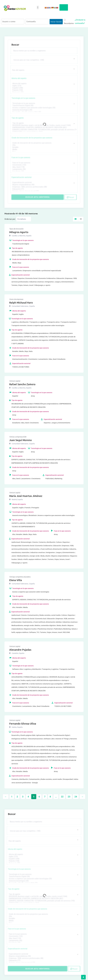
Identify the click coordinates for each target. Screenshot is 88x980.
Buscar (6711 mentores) (38, 197)
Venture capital (15, 381)
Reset (70, 197)
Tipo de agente (18, 118)
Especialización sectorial (22, 177)
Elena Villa (16, 580)
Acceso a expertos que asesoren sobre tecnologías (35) (44, 107)
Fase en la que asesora (21, 157)
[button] (38, 7)
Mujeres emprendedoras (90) (44, 184)
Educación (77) (44, 189)
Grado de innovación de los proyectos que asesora (32, 137)
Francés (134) (44, 90)
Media (44, 149)
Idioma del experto (19, 78)
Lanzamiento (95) (44, 169)
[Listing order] (24, 219)
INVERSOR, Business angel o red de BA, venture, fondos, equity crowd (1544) (44, 125)
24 (76, 796)
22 (62, 796)
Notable (44, 147)
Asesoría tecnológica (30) (44, 110)
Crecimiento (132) (44, 165)
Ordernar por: (10, 219)
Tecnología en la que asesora (23, 98)
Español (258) (44, 88)
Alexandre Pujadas (20, 649)
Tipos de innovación (16, 229)
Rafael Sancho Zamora (22, 384)
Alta (44, 145)
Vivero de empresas (16, 299)
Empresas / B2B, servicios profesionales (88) (44, 187)
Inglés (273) (44, 86)
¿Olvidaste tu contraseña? (80, 22)
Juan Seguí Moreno (21, 440)
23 (69, 796)
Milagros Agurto (19, 232)
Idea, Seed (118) (44, 167)
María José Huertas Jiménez (26, 496)
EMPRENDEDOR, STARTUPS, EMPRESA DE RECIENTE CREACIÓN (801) (44, 127)
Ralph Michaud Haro (21, 302)
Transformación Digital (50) (44, 105)
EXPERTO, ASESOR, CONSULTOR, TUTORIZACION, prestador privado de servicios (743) (44, 129)
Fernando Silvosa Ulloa (23, 723)
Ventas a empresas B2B (18, 437)
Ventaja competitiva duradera (20, 577)
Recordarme (69, 22)
